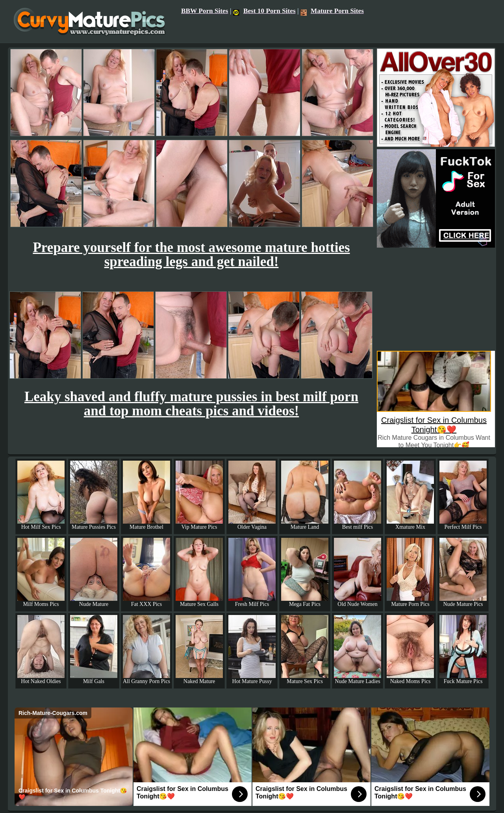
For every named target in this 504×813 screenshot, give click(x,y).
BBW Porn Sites (205, 11)
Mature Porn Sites (332, 11)
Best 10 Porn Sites (264, 11)
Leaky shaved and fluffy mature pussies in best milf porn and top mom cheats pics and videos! (191, 404)
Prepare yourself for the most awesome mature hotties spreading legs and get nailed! (191, 255)
